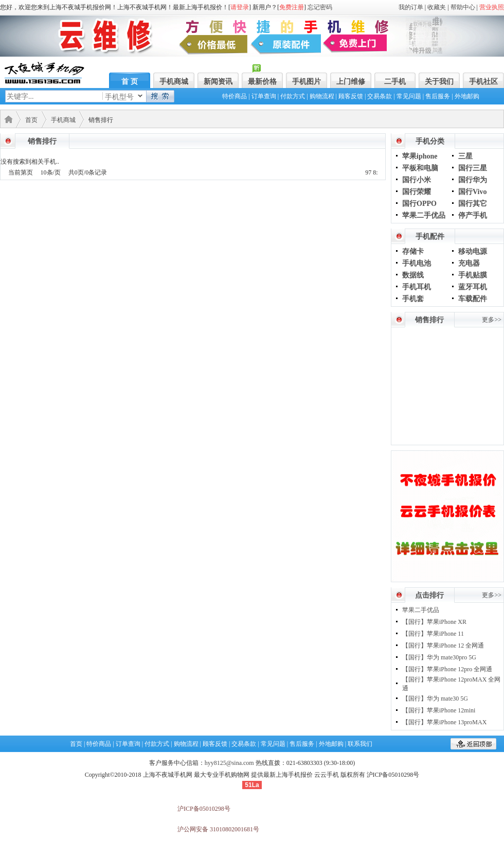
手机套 (413, 299)
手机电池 (417, 263)
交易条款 (380, 96)
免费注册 (292, 7)
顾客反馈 (351, 96)
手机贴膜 (473, 275)
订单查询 (264, 96)
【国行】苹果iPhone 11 (433, 634)
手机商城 (174, 82)
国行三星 (473, 168)
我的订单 (411, 7)
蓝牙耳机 (473, 287)
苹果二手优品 (424, 215)
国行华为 (473, 180)
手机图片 (307, 82)
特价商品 (235, 96)
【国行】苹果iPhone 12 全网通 (443, 645)
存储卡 (413, 251)
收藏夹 (437, 7)
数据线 (413, 275)
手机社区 (483, 82)
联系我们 (360, 744)
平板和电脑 (420, 168)
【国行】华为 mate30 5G (435, 699)
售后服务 (438, 96)
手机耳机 (417, 287)
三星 (465, 156)
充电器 (469, 263)
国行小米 (417, 180)
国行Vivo (472, 192)
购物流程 (322, 96)
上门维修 (351, 82)
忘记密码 (320, 7)
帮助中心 (463, 7)
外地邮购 (467, 96)
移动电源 (473, 251)
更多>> (492, 320)
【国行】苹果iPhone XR (434, 622)
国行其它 (473, 204)
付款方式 (293, 96)
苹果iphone (420, 156)
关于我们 (439, 82)
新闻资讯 (218, 82)
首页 (31, 120)
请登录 (240, 7)
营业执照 (492, 7)
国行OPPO (419, 204)
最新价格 (262, 82)
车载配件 (473, 299)
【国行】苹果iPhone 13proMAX (444, 722)
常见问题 (409, 96)
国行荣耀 (417, 192)
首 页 (130, 82)
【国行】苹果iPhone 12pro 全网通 (447, 669)
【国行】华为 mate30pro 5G (439, 657)
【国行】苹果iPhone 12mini (439, 710)
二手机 (395, 82)
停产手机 (473, 215)
